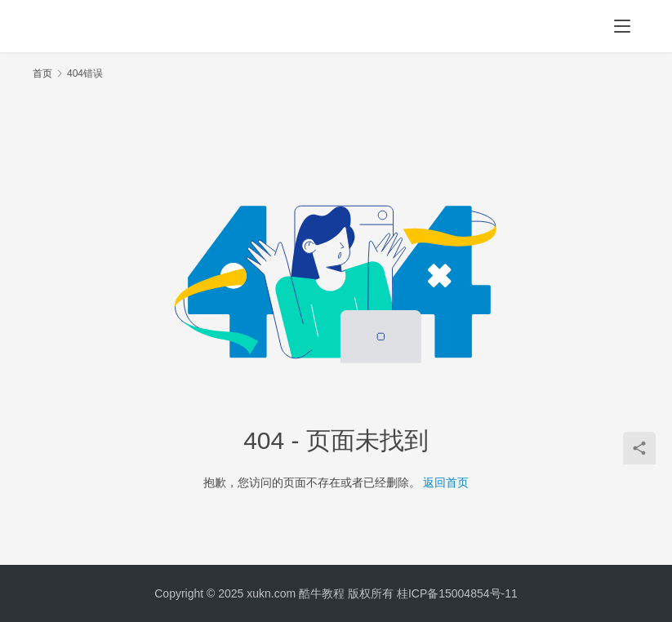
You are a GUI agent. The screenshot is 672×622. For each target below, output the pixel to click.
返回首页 (446, 482)
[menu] (622, 26)
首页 (42, 73)
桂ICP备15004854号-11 (457, 593)
